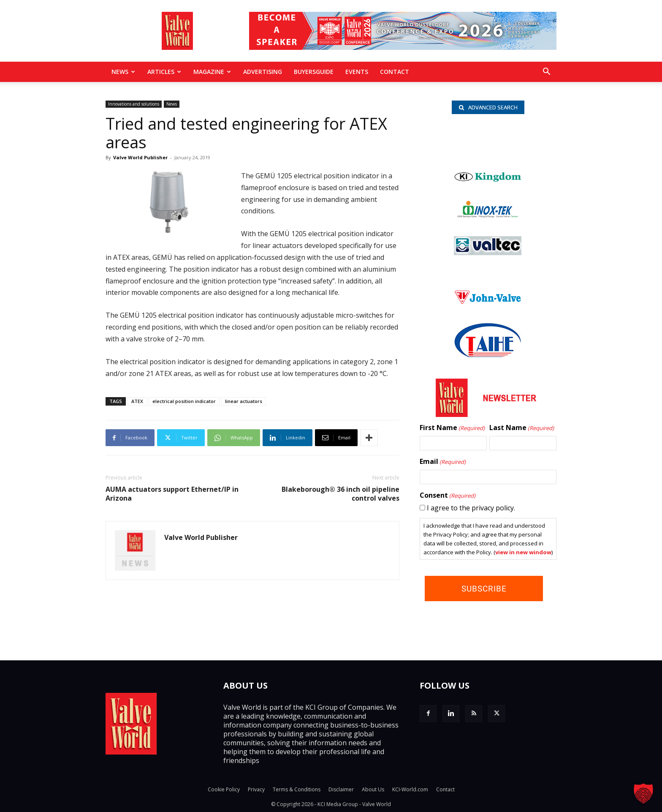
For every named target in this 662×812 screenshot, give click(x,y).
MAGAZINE (212, 72)
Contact (395, 72)
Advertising (263, 72)
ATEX (137, 401)
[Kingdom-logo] (488, 180)
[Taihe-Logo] (488, 355)
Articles (164, 72)
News (123, 72)
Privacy (256, 789)
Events (357, 72)
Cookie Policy (224, 789)
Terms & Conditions (297, 789)
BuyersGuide (314, 72)
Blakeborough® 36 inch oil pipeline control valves (340, 494)
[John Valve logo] (488, 302)
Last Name (522, 428)
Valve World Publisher (140, 157)
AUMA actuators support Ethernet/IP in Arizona (172, 494)
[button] (546, 72)
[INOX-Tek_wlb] (488, 216)
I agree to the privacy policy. (471, 508)
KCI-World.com (410, 789)
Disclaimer (341, 789)
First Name (452, 428)
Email (443, 462)
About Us (373, 789)
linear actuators (244, 401)
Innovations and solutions (134, 104)
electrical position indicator (184, 401)
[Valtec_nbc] (488, 253)
